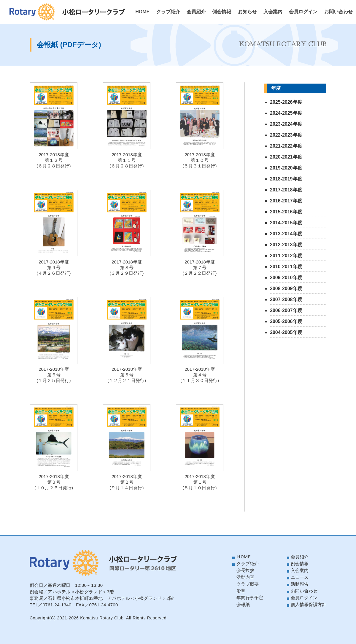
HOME (142, 12)
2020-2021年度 (286, 157)
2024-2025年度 (286, 113)
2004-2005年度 (286, 332)
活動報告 (300, 584)
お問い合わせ (338, 12)
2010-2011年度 (286, 267)
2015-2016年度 (286, 212)
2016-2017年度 (286, 201)
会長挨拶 (245, 570)
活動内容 (245, 577)
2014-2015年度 (286, 223)
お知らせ (247, 12)
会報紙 (243, 604)
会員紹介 (196, 12)
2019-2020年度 (286, 168)
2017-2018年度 (286, 190)
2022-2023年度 (286, 135)
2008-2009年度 (286, 289)
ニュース (300, 577)
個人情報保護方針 (309, 604)
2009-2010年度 (286, 278)
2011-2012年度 (286, 256)
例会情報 (222, 12)
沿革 (241, 591)
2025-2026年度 (286, 102)
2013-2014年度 (286, 234)
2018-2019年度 (286, 179)
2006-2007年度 (286, 310)
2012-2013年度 (286, 245)
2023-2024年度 (286, 124)
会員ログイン (303, 12)
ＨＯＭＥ (244, 557)
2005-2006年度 (286, 321)
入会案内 (273, 12)
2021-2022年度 (286, 146)
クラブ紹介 (168, 12)
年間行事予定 (250, 598)
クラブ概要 (248, 584)
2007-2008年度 (286, 299)
